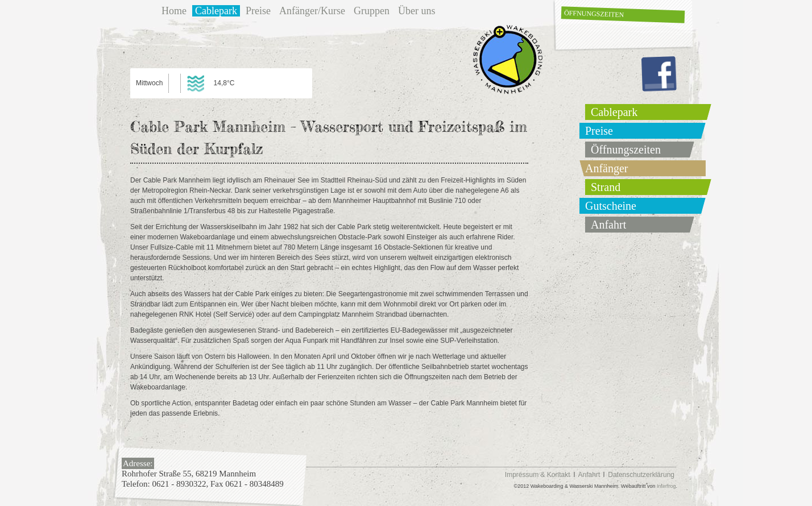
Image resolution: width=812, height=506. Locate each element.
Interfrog (666, 486)
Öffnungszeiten (594, 14)
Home (174, 11)
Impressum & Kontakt (538, 475)
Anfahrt (608, 225)
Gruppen (372, 11)
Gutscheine (611, 206)
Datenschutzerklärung (641, 475)
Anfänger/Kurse (312, 11)
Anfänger (607, 168)
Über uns (417, 11)
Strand (606, 187)
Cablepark (216, 11)
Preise (258, 11)
